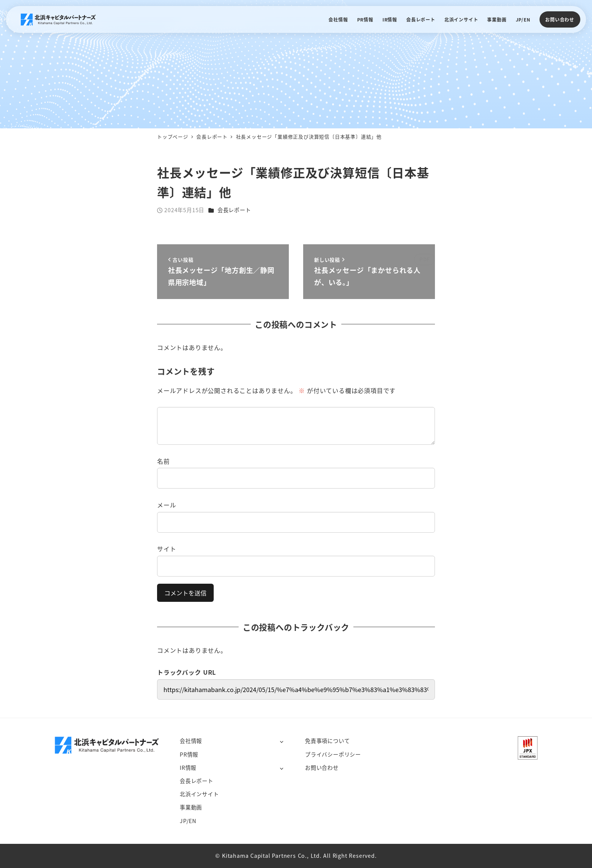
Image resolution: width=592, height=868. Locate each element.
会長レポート (234, 210)
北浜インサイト (199, 794)
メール (166, 505)
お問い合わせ (560, 19)
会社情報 (191, 741)
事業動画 (191, 807)
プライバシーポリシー (333, 754)
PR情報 (189, 754)
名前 (163, 461)
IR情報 (188, 768)
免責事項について (327, 741)
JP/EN (188, 821)
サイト (166, 549)
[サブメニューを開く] (281, 741)
